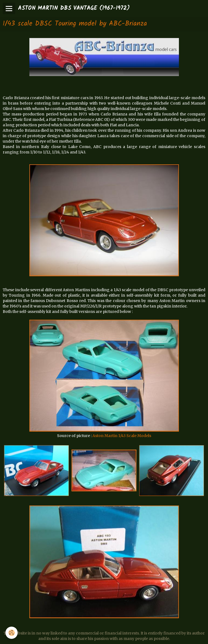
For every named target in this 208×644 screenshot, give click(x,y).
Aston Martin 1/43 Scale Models (122, 436)
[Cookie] (12, 633)
